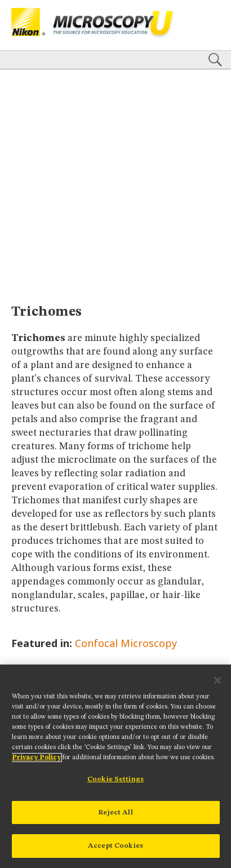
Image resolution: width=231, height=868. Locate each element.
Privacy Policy (36, 758)
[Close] (217, 680)
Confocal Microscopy (126, 643)
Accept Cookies (115, 846)
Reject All (115, 812)
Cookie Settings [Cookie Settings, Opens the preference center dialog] (115, 779)
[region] (115, 766)
